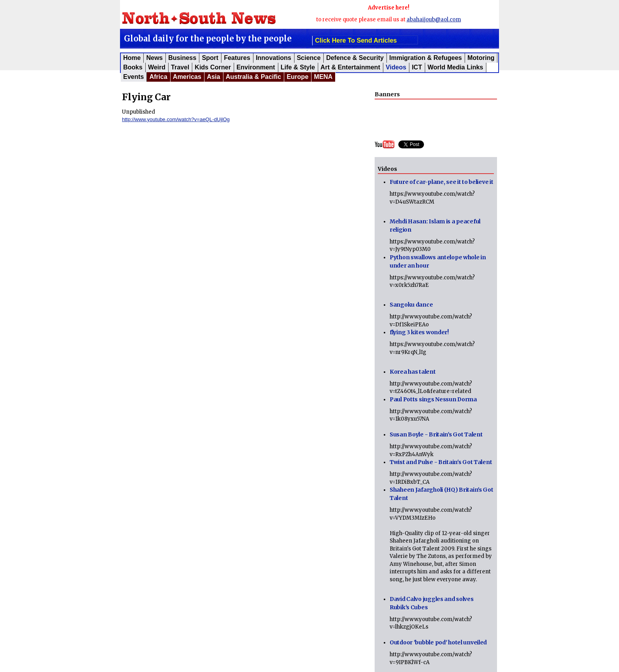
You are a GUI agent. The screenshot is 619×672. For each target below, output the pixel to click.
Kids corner (213, 67)
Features (237, 58)
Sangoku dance (411, 305)
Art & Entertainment (350, 67)
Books (133, 67)
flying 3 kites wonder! (419, 332)
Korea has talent (413, 372)
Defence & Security (355, 58)
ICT (417, 67)
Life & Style (298, 67)
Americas (187, 77)
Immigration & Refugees (426, 58)
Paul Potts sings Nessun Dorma (433, 399)
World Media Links (455, 67)
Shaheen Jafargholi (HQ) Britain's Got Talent (442, 494)
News (154, 58)
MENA (323, 77)
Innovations (274, 58)
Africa (158, 77)
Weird (157, 67)
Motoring (481, 58)
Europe (297, 77)
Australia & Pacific (254, 77)
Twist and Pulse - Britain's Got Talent (441, 462)
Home (132, 58)
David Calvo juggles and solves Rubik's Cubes (432, 603)
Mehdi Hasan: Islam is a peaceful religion (435, 226)
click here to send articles (356, 40)
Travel (180, 67)
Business (182, 58)
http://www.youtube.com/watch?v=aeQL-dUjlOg (176, 119)
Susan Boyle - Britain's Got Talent (436, 434)
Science (309, 58)
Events (133, 77)
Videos (396, 67)
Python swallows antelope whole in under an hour (438, 261)
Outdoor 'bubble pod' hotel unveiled (438, 642)
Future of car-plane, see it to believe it (442, 182)
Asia (214, 77)
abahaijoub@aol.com (434, 20)
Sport (210, 58)
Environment (256, 67)
